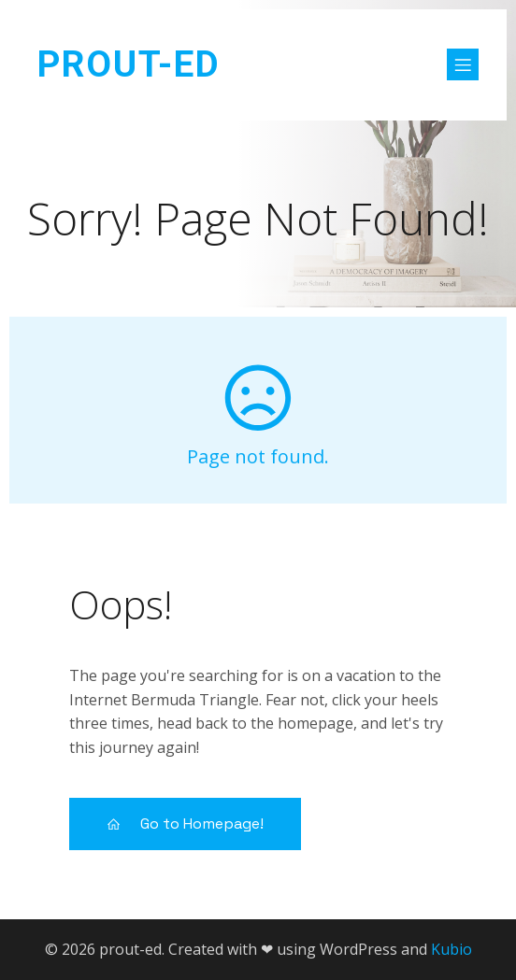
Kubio (451, 949)
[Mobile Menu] (463, 64)
